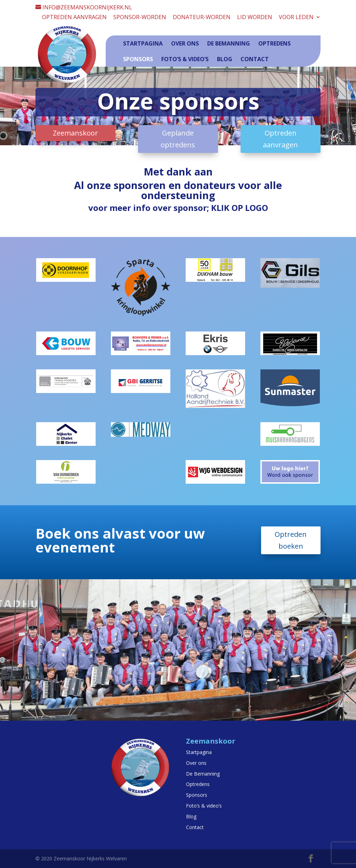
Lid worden (255, 18)
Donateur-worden (202, 18)
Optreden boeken (291, 540)
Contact (255, 59)
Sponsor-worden (140, 18)
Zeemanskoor (75, 133)
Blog (225, 59)
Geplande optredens (178, 139)
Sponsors (138, 59)
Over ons (185, 43)
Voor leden (296, 18)
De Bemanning (229, 43)
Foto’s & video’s (185, 59)
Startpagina (143, 43)
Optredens (274, 43)
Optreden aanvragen (74, 18)
